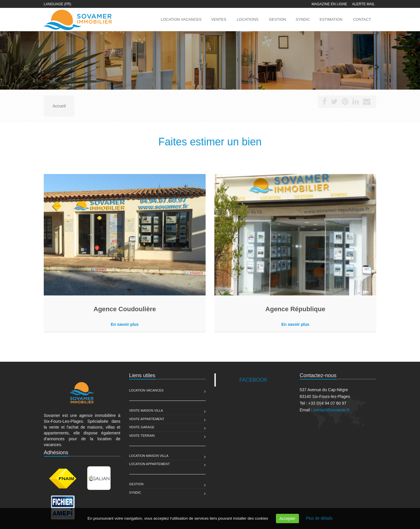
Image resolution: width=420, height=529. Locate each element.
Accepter (287, 518)
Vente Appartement (147, 419)
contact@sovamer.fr (331, 410)
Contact (362, 19)
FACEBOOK (253, 380)
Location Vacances (146, 390)
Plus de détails (319, 518)
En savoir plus (125, 324)
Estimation (331, 19)
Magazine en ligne (329, 4)
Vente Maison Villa (146, 410)
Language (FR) (57, 4)
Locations (248, 19)
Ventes (219, 19)
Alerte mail (363, 4)
